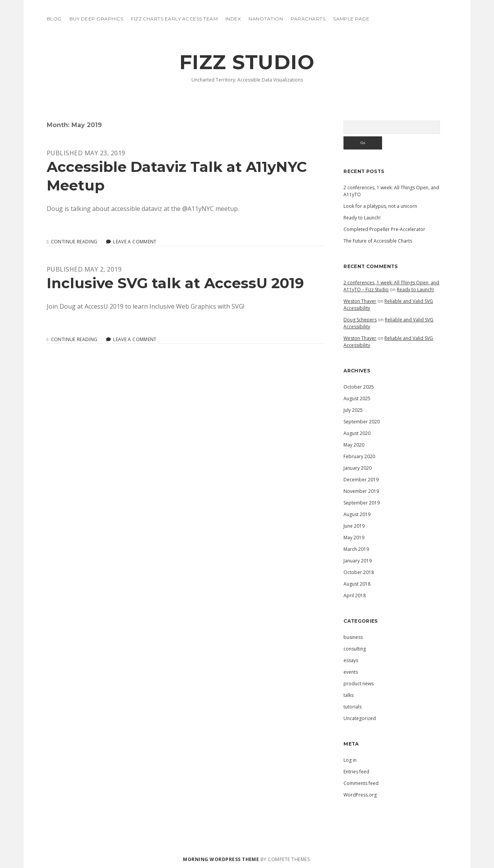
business (353, 637)
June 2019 (354, 526)
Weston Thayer (360, 301)
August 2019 (357, 514)
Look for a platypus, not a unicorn (380, 206)
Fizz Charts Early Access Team (174, 19)
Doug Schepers (360, 320)
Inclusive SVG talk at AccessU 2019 (175, 283)
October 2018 (359, 572)
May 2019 (354, 538)
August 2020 (357, 433)
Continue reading (74, 242)
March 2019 (356, 549)
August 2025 (357, 398)
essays (351, 660)
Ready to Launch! (362, 218)
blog (54, 19)
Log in (350, 760)
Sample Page (351, 19)
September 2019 (362, 503)
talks (349, 695)
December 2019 (361, 480)
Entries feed (356, 772)
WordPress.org (360, 795)
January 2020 (358, 468)
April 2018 (355, 595)
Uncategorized (360, 718)
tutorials (353, 707)
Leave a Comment (135, 242)
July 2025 (353, 410)
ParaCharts (308, 19)
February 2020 (359, 456)
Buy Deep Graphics (96, 19)
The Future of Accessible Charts (378, 241)
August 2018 (357, 584)
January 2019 (358, 561)
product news (359, 684)
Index (233, 19)
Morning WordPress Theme (221, 859)
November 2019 (361, 491)
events (351, 672)
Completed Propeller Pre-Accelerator (384, 229)
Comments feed (361, 783)
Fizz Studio (247, 62)
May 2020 (354, 445)
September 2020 (362, 422)
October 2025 (359, 387)
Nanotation (266, 19)
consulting (355, 649)
